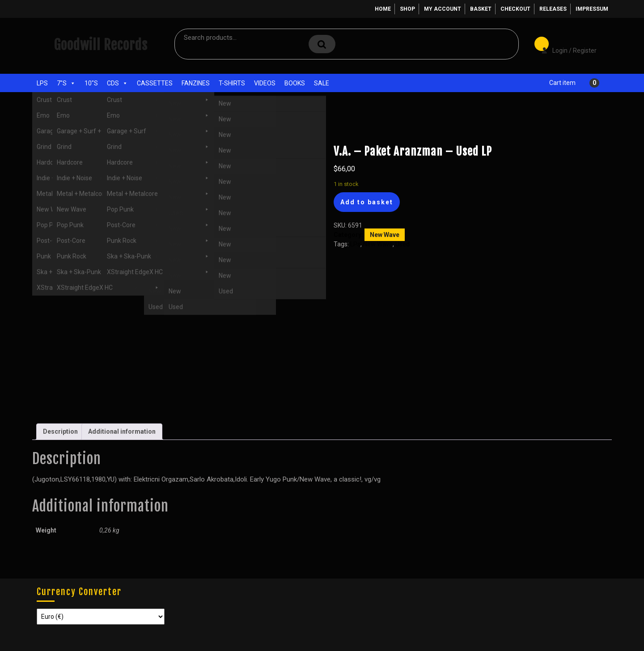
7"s (66, 83)
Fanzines (196, 83)
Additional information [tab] (122, 431)
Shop (407, 9)
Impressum (592, 9)
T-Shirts (232, 83)
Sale (322, 83)
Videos (265, 83)
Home (383, 9)
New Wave (117, 129)
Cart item (562, 83)
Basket (481, 9)
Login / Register (564, 44)
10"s (91, 83)
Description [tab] (60, 431)
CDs (117, 83)
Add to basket (367, 202)
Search (322, 44)
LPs (42, 83)
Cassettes (155, 83)
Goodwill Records (101, 45)
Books (295, 83)
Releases (553, 9)
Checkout (515, 9)
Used (78, 129)
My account (443, 9)
